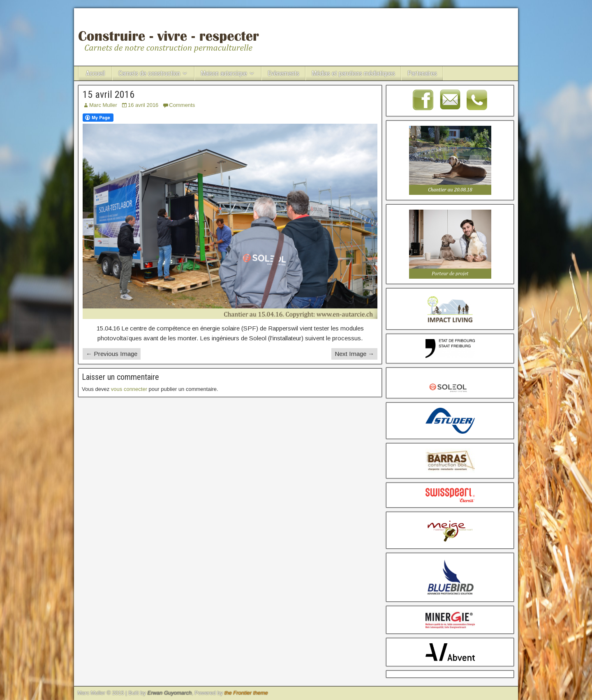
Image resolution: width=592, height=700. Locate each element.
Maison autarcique (224, 73)
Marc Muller (103, 105)
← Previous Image (112, 354)
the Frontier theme (246, 693)
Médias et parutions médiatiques (353, 73)
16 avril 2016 (143, 105)
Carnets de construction (149, 73)
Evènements (283, 73)
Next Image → (354, 354)
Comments (182, 105)
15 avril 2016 (109, 95)
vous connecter (129, 389)
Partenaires (422, 73)
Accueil (95, 73)
